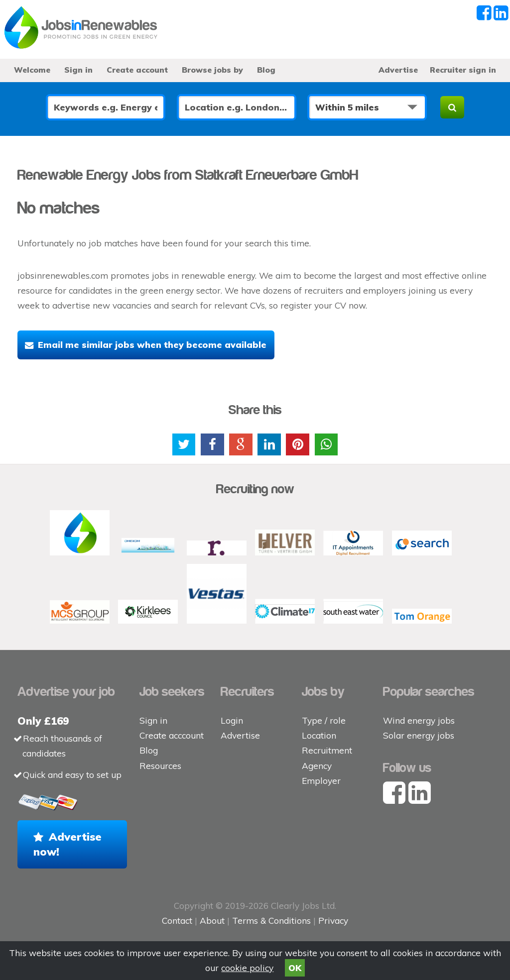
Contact (178, 921)
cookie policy (247, 968)
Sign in (78, 70)
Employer (321, 781)
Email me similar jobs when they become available (152, 345)
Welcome (32, 70)
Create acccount (172, 735)
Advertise (398, 70)
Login (232, 720)
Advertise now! (67, 844)
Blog (266, 70)
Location (319, 735)
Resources (160, 766)
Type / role (324, 720)
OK (295, 968)
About (212, 921)
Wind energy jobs (419, 720)
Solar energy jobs (419, 735)
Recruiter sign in (463, 70)
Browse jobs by (212, 70)
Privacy (333, 921)
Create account (137, 70)
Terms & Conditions (271, 921)
